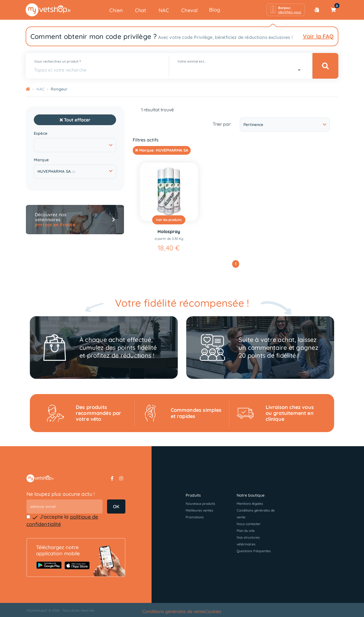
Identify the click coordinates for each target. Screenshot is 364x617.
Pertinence (285, 125)
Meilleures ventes (199, 510)
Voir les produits (169, 220)
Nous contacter (249, 524)
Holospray (169, 231)
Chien (116, 10)
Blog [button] (215, 10)
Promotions (195, 517)
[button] (286, 10)
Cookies (213, 611)
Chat (141, 10)
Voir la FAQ (318, 36)
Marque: (162, 150)
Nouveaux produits (200, 504)
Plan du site (246, 531)
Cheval (189, 10)
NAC (164, 10)
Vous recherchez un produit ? (57, 61)
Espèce (41, 133)
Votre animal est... (192, 61)
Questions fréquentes (254, 551)
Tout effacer (75, 120)
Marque (41, 160)
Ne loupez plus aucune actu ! (61, 494)
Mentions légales (250, 504)
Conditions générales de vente (174, 611)
